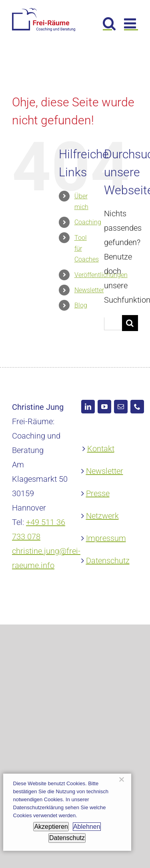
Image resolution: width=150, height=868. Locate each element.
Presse (98, 493)
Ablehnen (87, 827)
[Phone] (137, 407)
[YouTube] (104, 407)
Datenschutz (108, 561)
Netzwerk (102, 516)
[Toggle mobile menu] (131, 23)
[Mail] (121, 407)
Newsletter (89, 290)
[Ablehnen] (121, 779)
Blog (81, 305)
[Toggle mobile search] (109, 23)
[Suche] (130, 323)
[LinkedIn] (88, 407)
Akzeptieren (51, 827)
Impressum (106, 538)
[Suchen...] (113, 324)
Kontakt (101, 449)
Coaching (88, 222)
